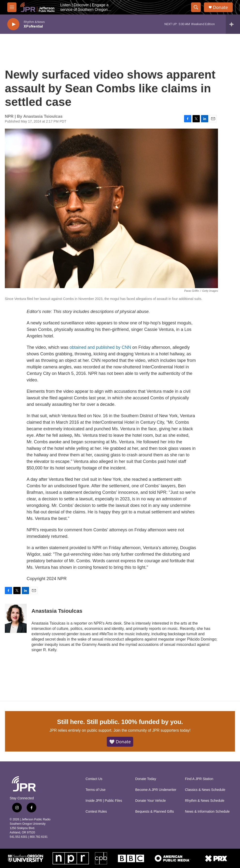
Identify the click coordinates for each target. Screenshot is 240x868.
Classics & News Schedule (205, 790)
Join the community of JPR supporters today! (152, 730)
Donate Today (146, 779)
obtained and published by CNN (100, 347)
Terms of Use (95, 790)
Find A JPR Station (199, 779)
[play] (13, 24)
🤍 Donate (120, 742)
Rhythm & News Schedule (205, 801)
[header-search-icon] (196, 7)
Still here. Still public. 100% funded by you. (120, 722)
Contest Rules (96, 812)
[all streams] (233, 24)
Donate (220, 7)
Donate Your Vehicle (151, 801)
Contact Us (94, 779)
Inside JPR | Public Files (104, 801)
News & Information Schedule (207, 812)
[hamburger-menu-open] (12, 7)
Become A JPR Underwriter (156, 790)
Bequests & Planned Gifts (155, 812)
